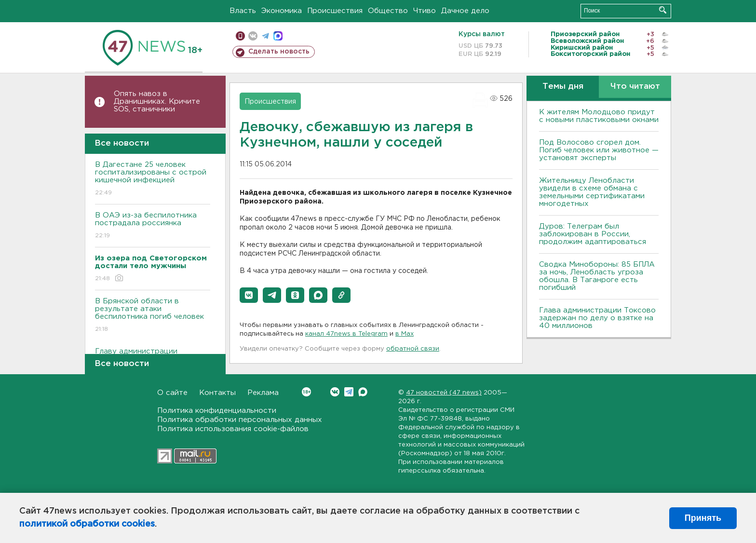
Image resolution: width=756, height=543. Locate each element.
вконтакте (253, 36)
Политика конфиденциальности (217, 411)
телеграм (265, 36)
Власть (243, 11)
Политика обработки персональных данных (240, 420)
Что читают (635, 87)
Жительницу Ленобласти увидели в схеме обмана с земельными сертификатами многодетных (592, 192)
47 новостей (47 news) (444, 393)
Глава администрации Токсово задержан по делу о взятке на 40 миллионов (597, 318)
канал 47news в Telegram (346, 334)
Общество (388, 11)
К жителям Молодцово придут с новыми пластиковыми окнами (599, 116)
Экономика (282, 11)
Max (363, 392)
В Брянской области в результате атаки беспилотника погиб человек (153, 316)
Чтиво (425, 11)
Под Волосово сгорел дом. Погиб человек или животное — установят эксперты (599, 150)
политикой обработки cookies (87, 524)
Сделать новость (279, 52)
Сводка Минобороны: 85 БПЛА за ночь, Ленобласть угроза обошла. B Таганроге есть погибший (597, 276)
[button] (249, 295)
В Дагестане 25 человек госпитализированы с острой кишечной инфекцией (153, 179)
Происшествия (335, 11)
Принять (703, 518)
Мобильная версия (240, 36)
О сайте (172, 393)
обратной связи (413, 349)
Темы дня (563, 87)
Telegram (349, 392)
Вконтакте (306, 392)
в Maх (405, 334)
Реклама (263, 393)
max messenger (278, 36)
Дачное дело (465, 11)
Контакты (217, 393)
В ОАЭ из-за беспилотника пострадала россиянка (153, 226)
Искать (663, 10)
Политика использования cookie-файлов (233, 429)
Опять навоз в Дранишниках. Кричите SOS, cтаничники (157, 102)
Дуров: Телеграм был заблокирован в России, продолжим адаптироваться (593, 234)
